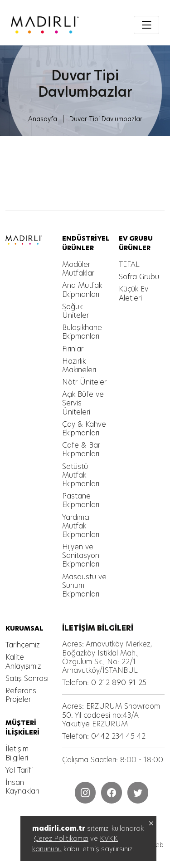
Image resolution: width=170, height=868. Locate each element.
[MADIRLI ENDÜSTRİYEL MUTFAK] (45, 25)
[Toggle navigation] (146, 25)
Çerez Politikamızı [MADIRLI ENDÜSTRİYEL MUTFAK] (61, 838)
